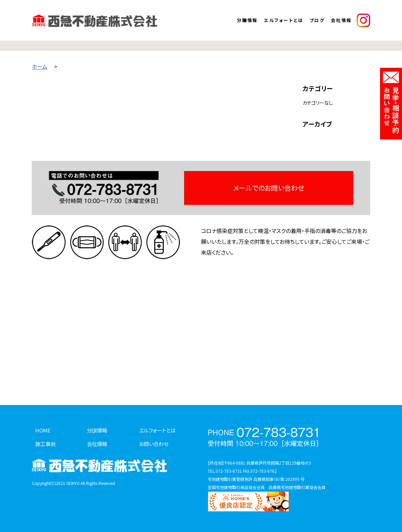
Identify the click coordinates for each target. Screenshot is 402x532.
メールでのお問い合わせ (269, 188)
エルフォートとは (284, 20)
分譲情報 (247, 20)
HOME (43, 430)
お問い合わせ (154, 444)
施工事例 (45, 444)
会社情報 (341, 20)
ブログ (317, 20)
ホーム (40, 66)
